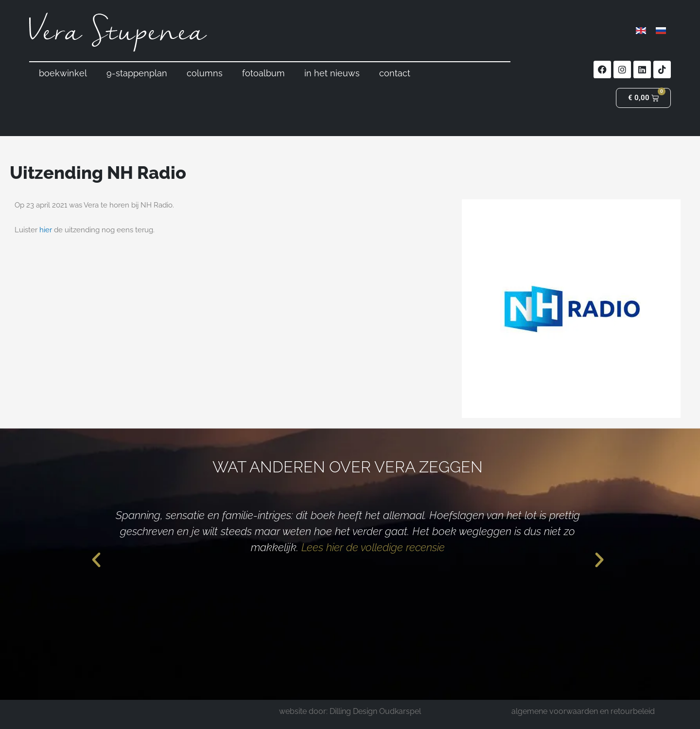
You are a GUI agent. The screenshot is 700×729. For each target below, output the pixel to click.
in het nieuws (332, 73)
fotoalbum (263, 73)
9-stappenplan (137, 73)
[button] (96, 560)
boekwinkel (63, 73)
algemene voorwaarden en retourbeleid (583, 711)
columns (205, 73)
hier (46, 230)
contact (395, 73)
